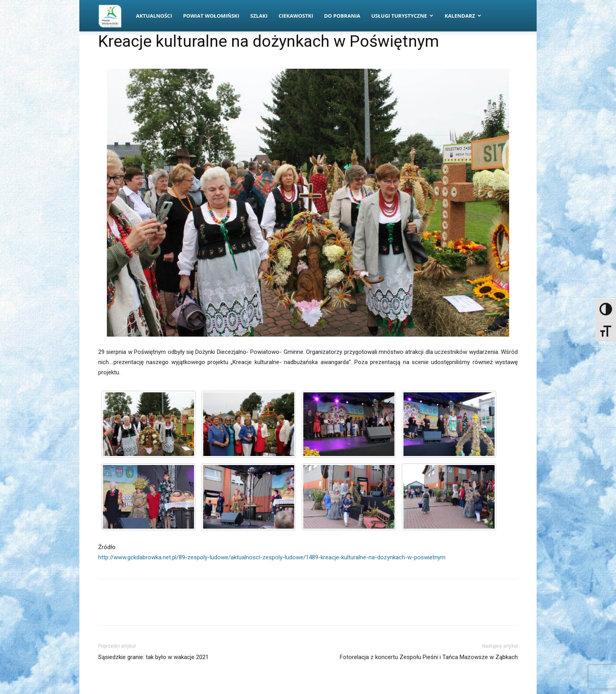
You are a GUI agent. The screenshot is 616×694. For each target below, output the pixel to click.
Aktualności (154, 16)
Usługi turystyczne (402, 16)
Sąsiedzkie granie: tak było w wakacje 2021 (153, 657)
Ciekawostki (296, 16)
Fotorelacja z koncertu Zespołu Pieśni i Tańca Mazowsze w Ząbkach (429, 657)
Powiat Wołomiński (211, 16)
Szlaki (259, 16)
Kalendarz (463, 16)
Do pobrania (342, 16)
